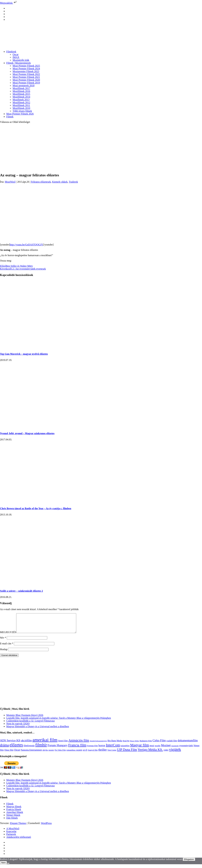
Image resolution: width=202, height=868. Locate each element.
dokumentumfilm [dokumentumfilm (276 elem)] (188, 744)
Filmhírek (11, 52)
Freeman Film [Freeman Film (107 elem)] (92, 749)
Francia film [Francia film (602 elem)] (77, 749)
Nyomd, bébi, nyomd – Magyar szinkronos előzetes (27, 433)
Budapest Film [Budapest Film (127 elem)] (146, 744)
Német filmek (13, 819)
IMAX (16, 57)
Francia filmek (14, 813)
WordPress (46, 827)
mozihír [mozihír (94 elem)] (158, 749)
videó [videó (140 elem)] (166, 754)
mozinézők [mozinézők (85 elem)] (175, 750)
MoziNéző (10, 182)
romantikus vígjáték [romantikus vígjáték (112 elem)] (74, 754)
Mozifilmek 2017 (21, 88)
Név (3, 641)
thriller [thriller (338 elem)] (102, 753)
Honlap (4, 653)
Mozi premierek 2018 (24, 86)
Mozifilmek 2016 (21, 91)
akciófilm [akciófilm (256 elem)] (26, 744)
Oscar (16, 54)
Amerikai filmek (15, 816)
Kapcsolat (11, 835)
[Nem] (8, 867)
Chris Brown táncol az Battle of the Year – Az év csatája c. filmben (36, 508)
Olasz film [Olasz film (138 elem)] (9, 754)
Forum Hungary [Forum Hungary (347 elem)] (58, 749)
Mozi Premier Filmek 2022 (26, 74)
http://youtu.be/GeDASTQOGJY (26, 245)
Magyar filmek (14, 810)
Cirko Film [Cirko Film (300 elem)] (159, 744)
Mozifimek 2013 (21, 100)
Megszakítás (9, 3)
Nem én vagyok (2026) (18, 727)
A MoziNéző (13, 832)
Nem (3, 866)
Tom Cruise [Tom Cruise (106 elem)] (112, 754)
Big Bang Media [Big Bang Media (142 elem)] (115, 744)
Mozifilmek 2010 (21, 108)
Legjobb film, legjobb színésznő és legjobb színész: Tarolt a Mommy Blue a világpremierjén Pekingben (59, 722)
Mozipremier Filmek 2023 (26, 71)
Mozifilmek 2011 (21, 105)
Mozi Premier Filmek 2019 (26, 83)
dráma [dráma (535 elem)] (4, 749)
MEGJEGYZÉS (8, 636)
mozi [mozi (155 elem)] (152, 749)
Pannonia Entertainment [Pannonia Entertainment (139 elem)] (31, 754)
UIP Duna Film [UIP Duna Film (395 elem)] (127, 753)
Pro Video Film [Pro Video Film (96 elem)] (60, 754)
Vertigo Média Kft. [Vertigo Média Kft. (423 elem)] (150, 753)
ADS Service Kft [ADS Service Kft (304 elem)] (10, 744)
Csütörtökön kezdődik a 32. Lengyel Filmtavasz (31, 725)
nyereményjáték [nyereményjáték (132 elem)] (186, 749)
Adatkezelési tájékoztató (19, 841)
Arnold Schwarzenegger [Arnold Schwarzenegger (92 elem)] (98, 745)
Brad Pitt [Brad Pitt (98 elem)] (126, 745)
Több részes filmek (22, 111)
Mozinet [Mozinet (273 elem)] (166, 749)
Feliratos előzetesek (41, 182)
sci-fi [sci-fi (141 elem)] (85, 754)
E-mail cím (7, 647)
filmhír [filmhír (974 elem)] (41, 749)
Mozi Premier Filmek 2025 (26, 66)
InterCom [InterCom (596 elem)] (113, 749)
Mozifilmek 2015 (21, 94)
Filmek (10, 117)
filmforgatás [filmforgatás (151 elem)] (29, 749)
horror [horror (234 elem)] (102, 749)
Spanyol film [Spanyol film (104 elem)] (93, 754)
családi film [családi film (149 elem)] (172, 744)
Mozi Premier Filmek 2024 (26, 69)
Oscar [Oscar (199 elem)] (17, 754)
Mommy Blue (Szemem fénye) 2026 (25, 719)
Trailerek (73, 182)
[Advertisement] (101, 148)
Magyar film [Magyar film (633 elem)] (140, 749)
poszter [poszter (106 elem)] (51, 754)
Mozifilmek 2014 (21, 97)
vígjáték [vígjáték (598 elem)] (175, 753)
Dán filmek (12, 822)
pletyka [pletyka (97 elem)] (45, 754)
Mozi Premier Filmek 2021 (26, 77)
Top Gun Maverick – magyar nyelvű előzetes (24, 354)
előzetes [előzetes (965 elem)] (16, 749)
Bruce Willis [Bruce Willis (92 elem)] (135, 745)
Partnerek (11, 838)
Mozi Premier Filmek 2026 (20, 114)
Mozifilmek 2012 (21, 102)
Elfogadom (189, 863)
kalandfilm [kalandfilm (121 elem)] (125, 749)
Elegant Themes (18, 827)
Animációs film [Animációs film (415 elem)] (79, 744)
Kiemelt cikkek (60, 182)
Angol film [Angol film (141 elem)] (63, 744)
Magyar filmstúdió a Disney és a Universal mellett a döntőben (38, 730)
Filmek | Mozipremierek (18, 63)
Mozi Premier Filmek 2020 (26, 80)
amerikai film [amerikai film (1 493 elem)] (45, 744)
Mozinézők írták (21, 60)
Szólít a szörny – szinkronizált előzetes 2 (21, 591)
